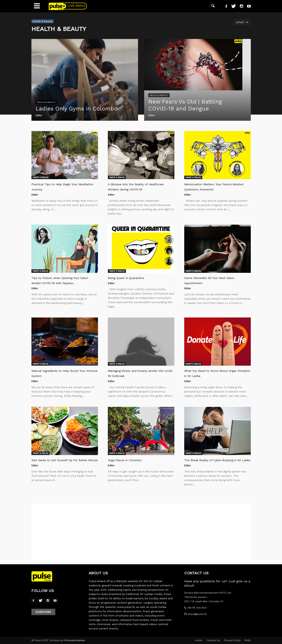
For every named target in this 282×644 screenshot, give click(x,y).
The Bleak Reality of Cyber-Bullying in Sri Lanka (217, 460)
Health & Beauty (46, 102)
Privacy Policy (232, 640)
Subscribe (43, 612)
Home (199, 640)
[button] (213, 6)
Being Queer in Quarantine (126, 278)
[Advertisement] (141, 532)
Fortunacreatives (75, 640)
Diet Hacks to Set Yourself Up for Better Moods (65, 460)
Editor (39, 115)
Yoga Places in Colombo (125, 460)
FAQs (248, 640)
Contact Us (213, 640)
